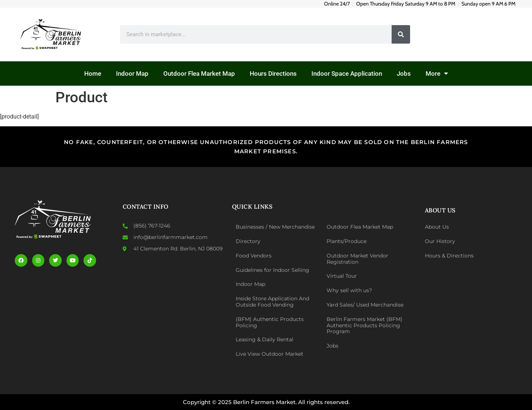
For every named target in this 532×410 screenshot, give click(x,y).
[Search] (401, 34)
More (437, 73)
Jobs (404, 74)
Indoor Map (132, 74)
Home (93, 74)
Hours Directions (273, 74)
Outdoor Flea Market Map (199, 74)
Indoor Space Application (347, 74)
